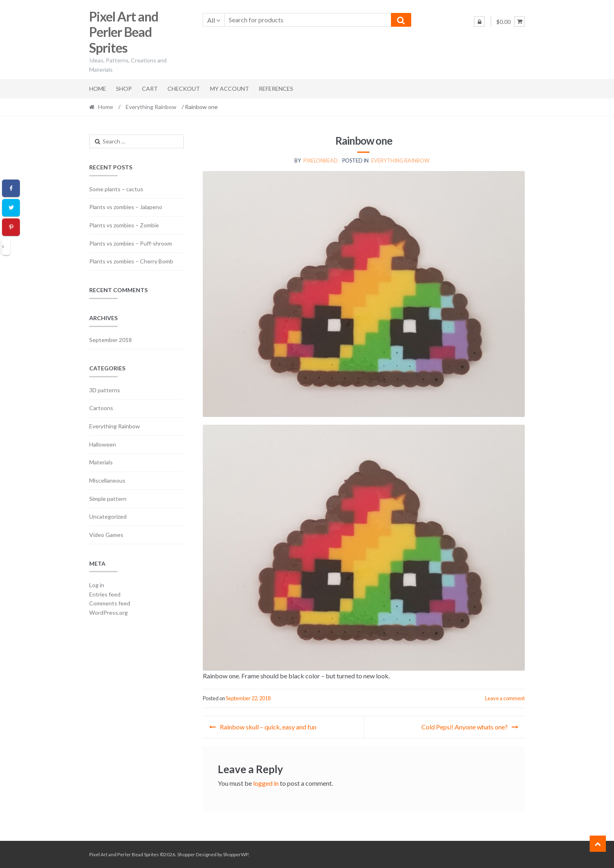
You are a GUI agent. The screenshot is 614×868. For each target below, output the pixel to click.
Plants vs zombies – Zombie (124, 225)
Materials (101, 462)
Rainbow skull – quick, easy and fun (268, 727)
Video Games (106, 535)
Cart (150, 89)
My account (230, 89)
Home (98, 89)
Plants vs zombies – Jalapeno (126, 207)
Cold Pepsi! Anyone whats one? (465, 727)
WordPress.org (108, 613)
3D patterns (105, 390)
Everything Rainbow (151, 107)
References (276, 89)
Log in (97, 585)
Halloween (103, 444)
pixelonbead (321, 160)
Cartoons (101, 408)
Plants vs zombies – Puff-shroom (131, 243)
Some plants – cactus (116, 189)
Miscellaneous (107, 480)
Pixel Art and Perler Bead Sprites (124, 32)
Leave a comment (505, 698)
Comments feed (110, 603)
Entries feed (105, 594)
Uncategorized (108, 516)
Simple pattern (108, 499)
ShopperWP (236, 854)
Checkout (184, 89)
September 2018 (111, 340)
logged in (266, 783)
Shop (124, 89)
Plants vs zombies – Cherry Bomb (131, 261)
